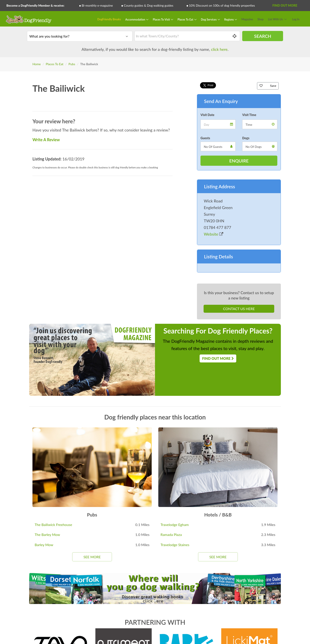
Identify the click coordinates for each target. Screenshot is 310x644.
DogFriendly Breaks (109, 19)
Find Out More (285, 5)
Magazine (247, 19)
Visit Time (249, 115)
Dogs (246, 138)
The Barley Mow (47, 534)
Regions (229, 19)
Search (263, 36)
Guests (205, 138)
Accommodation (136, 19)
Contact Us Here (239, 309)
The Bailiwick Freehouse (53, 525)
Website (214, 234)
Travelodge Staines (175, 545)
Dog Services (209, 19)
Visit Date (207, 115)
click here (219, 49)
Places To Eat (186, 19)
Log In (296, 19)
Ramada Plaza (171, 534)
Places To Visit (162, 19)
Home (37, 64)
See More (92, 557)
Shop (261, 19)
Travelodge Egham (175, 525)
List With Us (275, 19)
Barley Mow (44, 545)
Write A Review (46, 140)
